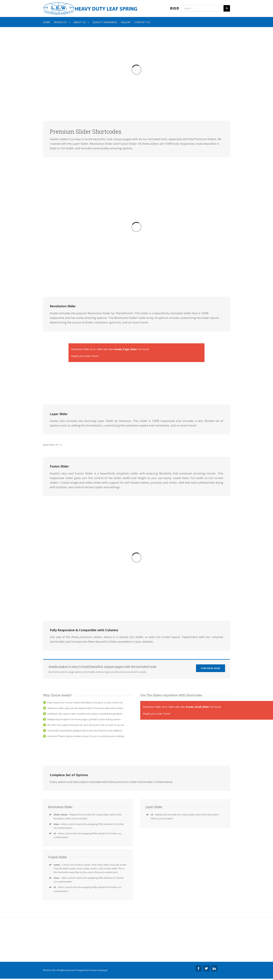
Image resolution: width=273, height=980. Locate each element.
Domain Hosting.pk (98, 970)
